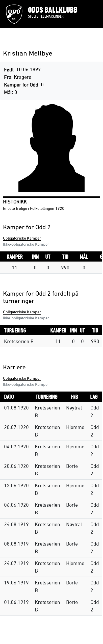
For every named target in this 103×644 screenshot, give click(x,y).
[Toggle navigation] (96, 35)
